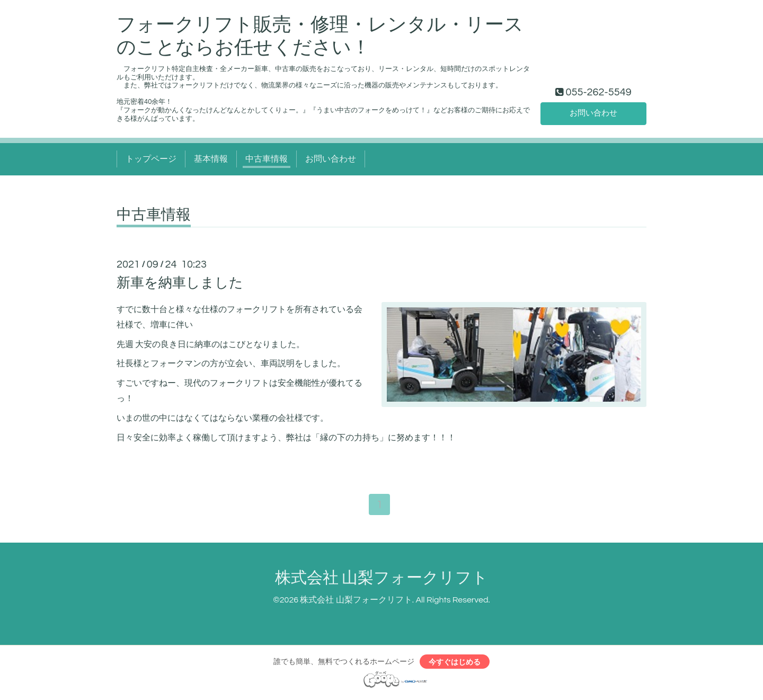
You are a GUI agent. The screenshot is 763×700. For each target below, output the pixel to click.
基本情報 (211, 159)
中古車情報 (267, 159)
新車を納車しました (180, 283)
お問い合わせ (593, 113)
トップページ (151, 159)
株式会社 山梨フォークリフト (381, 579)
